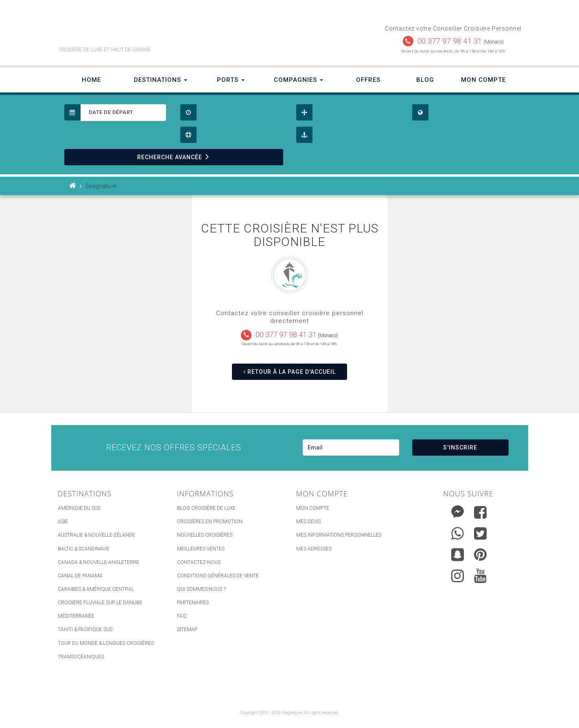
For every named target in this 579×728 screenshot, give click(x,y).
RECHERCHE (174, 157)
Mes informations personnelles (339, 535)
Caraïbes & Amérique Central (96, 589)
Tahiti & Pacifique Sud (85, 629)
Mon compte (313, 508)
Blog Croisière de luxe (206, 508)
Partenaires (193, 603)
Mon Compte (483, 80)
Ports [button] (231, 80)
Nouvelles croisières (205, 535)
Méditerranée (76, 616)
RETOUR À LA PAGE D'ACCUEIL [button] (289, 372)
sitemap (187, 629)
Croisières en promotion (210, 522)
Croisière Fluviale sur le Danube (100, 603)
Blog (425, 80)
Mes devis (308, 522)
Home (91, 80)
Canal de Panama (80, 576)
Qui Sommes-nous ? (201, 589)
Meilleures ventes (201, 549)
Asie (63, 522)
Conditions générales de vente (218, 576)
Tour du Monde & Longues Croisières (106, 643)
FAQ (182, 616)
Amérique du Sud (79, 508)
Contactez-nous (199, 562)
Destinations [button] (161, 80)
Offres (368, 80)
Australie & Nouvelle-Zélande (96, 535)
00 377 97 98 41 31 (450, 41)
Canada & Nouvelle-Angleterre (98, 562)
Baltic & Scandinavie (84, 549)
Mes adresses (314, 549)
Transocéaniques (81, 657)
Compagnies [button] (298, 80)
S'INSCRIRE (460, 447)
